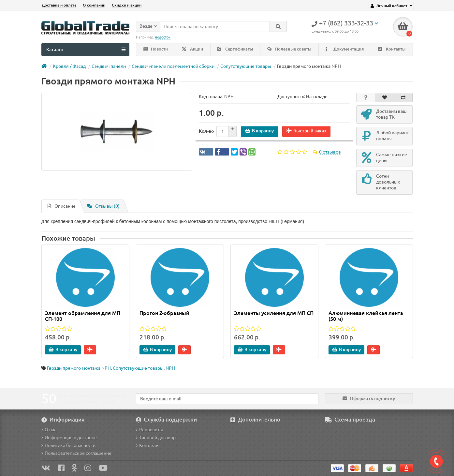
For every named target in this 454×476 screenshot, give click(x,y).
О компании (94, 5)
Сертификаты (235, 49)
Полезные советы (289, 49)
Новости (155, 49)
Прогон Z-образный (164, 313)
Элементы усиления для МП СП (274, 313)
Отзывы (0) (103, 206)
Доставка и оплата (59, 5)
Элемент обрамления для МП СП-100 (83, 316)
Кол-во (206, 131)
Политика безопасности (68, 445)
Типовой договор (156, 438)
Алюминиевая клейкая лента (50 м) (366, 316)
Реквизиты (149, 430)
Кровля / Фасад (69, 66)
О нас (49, 430)
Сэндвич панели (109, 66)
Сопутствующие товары (246, 66)
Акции (193, 49)
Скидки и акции (127, 5)
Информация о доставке (69, 438)
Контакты (392, 49)
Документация (345, 49)
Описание (62, 206)
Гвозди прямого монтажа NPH (79, 368)
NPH (170, 368)
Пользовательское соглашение (76, 453)
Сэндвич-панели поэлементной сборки (173, 66)
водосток (163, 37)
